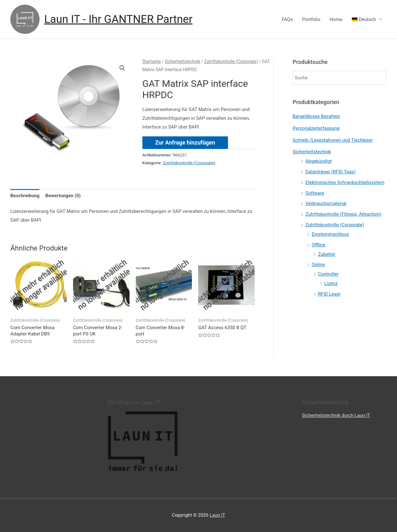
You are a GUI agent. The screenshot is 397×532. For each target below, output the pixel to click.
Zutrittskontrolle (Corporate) (231, 61)
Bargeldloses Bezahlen (316, 116)
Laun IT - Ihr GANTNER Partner (118, 19)
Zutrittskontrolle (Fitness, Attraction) (343, 214)
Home (336, 19)
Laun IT (217, 515)
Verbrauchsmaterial (326, 203)
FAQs (287, 19)
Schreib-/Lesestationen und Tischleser (333, 140)
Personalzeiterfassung (316, 128)
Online (318, 265)
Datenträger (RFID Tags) (331, 172)
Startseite (152, 61)
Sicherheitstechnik (183, 61)
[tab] (25, 196)
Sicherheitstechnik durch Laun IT (336, 415)
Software (315, 193)
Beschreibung (25, 196)
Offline (318, 245)
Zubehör (327, 254)
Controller (328, 274)
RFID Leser (329, 294)
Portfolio (311, 19)
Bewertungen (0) (63, 196)
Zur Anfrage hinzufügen (185, 142)
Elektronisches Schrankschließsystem (345, 182)
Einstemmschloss (330, 234)
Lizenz (331, 283)
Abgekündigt (319, 161)
